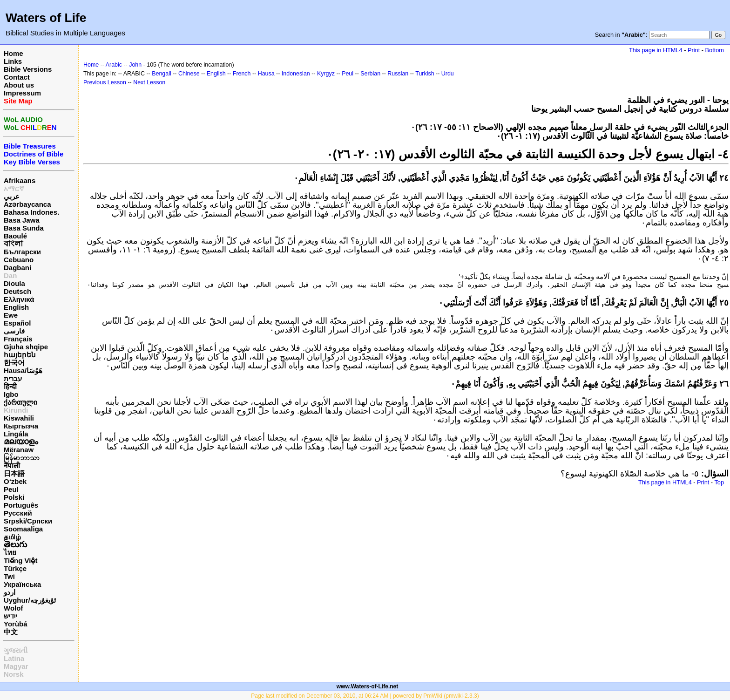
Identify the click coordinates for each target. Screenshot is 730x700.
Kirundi (16, 410)
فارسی (14, 331)
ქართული (20, 402)
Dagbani (17, 268)
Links (13, 61)
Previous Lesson (105, 82)
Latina (14, 658)
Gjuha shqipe (26, 347)
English (16, 307)
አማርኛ (14, 188)
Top (719, 482)
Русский (18, 513)
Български (22, 252)
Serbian (370, 74)
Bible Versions (28, 69)
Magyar (16, 666)
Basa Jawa (22, 220)
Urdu (448, 74)
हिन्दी (10, 386)
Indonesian (296, 74)
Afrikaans (20, 180)
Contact (17, 77)
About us (19, 85)
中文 (11, 632)
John (135, 65)
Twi (9, 576)
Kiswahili (19, 418)
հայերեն (20, 355)
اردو (10, 592)
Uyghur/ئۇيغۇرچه (30, 600)
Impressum (22, 93)
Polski (14, 497)
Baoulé (15, 236)
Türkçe (15, 568)
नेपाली (12, 466)
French (242, 74)
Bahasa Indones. (31, 212)
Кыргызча (21, 426)
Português (21, 505)
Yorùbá (16, 624)
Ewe (11, 315)
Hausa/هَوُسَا (23, 370)
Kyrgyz (326, 74)
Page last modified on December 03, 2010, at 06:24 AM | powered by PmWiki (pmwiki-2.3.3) (365, 696)
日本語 (14, 473)
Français (18, 339)
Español (17, 323)
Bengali (162, 74)
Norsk (14, 674)
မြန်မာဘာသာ (22, 458)
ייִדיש (10, 616)
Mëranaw (19, 450)
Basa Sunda (24, 228)
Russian (398, 74)
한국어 (14, 363)
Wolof (13, 608)
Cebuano (19, 260)
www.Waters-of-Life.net (367, 686)
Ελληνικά (19, 299)
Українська (22, 584)
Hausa (266, 74)
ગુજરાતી (16, 650)
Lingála (16, 434)
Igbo (11, 394)
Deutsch (17, 291)
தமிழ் (12, 537)
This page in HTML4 (656, 50)
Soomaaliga (23, 529)
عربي (12, 196)
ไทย (10, 553)
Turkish (425, 74)
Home (14, 53)
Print (694, 50)
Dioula (14, 283)
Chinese (189, 74)
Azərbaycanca (27, 204)
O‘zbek (15, 481)
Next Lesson (149, 82)
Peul (11, 489)
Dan (10, 275)
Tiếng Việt (20, 561)
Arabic (114, 65)
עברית (13, 378)
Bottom (715, 50)
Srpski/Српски (28, 521)
